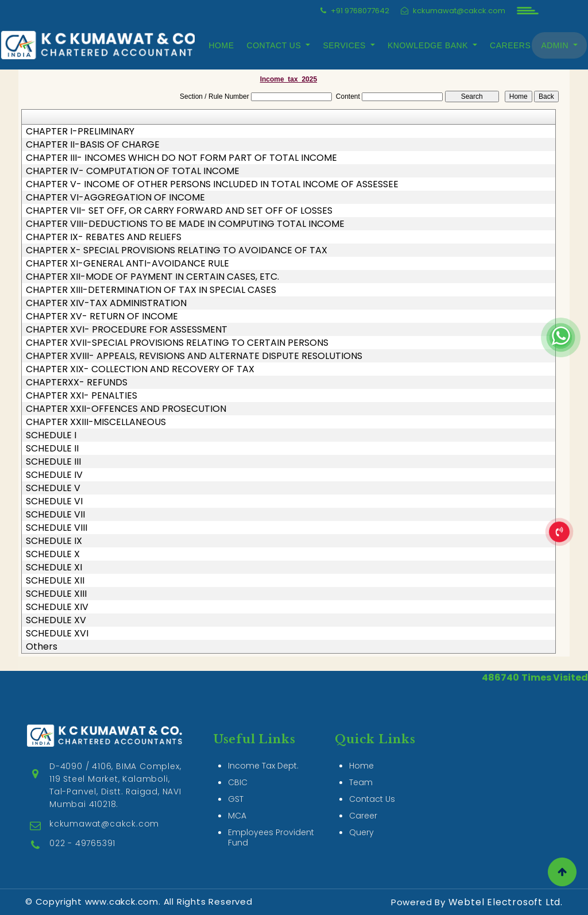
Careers (510, 45)
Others (42, 647)
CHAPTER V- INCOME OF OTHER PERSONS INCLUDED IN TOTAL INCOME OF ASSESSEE (212, 184)
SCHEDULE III (53, 462)
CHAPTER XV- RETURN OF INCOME (102, 316)
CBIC (238, 758)
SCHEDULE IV (54, 475)
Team (361, 758)
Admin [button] (556, 45)
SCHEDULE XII (55, 581)
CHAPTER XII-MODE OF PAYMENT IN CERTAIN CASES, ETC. (152, 277)
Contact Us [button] (275, 45)
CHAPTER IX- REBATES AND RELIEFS (104, 237)
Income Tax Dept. (263, 742)
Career (363, 792)
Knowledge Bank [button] (429, 45)
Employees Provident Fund (271, 813)
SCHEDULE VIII (57, 528)
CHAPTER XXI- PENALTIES (82, 396)
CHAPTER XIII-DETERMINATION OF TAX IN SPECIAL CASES (151, 290)
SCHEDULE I (51, 435)
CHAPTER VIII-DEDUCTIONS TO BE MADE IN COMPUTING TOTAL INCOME (185, 224)
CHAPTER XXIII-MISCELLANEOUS (96, 422)
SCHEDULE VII (55, 515)
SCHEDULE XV (56, 620)
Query (361, 808)
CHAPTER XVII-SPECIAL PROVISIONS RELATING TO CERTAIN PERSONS (177, 343)
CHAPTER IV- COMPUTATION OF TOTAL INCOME (133, 171)
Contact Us (372, 775)
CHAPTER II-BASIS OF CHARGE (93, 145)
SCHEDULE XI (54, 567)
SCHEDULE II (52, 449)
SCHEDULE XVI (57, 634)
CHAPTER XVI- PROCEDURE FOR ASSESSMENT (127, 330)
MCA (237, 792)
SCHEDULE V (53, 488)
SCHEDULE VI (54, 501)
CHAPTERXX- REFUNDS (77, 383)
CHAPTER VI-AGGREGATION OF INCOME (115, 198)
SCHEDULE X (53, 554)
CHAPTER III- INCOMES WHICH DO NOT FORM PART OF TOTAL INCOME (181, 158)
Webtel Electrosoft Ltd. (506, 902)
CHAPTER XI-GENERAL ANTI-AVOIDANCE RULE (127, 264)
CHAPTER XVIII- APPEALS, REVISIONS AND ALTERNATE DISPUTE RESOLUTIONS (194, 356)
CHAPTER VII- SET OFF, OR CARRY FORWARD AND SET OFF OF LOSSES (179, 211)
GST (236, 775)
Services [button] (346, 45)
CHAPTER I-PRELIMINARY (80, 132)
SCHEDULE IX (54, 541)
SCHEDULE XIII (56, 594)
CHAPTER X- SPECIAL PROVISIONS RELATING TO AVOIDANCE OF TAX (177, 250)
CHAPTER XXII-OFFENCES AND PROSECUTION (126, 409)
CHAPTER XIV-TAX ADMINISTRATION (106, 303)
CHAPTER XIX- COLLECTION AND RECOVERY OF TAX (140, 369)
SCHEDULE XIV (57, 607)
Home (222, 45)
